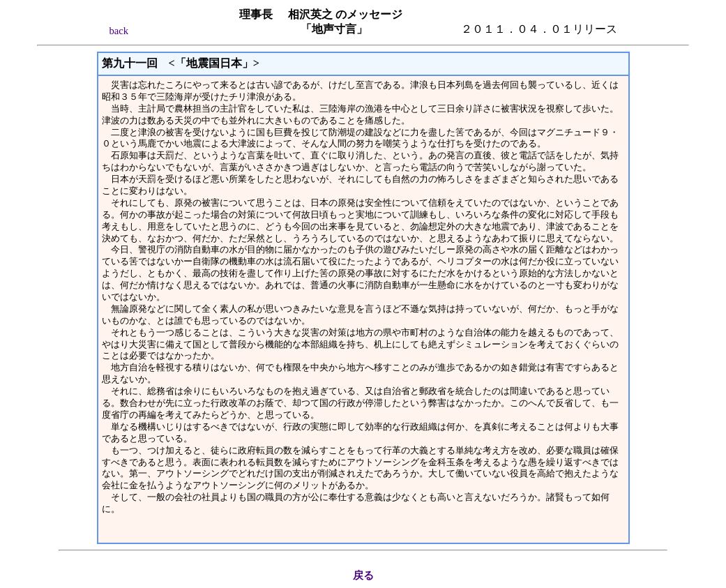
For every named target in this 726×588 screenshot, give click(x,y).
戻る (363, 575)
